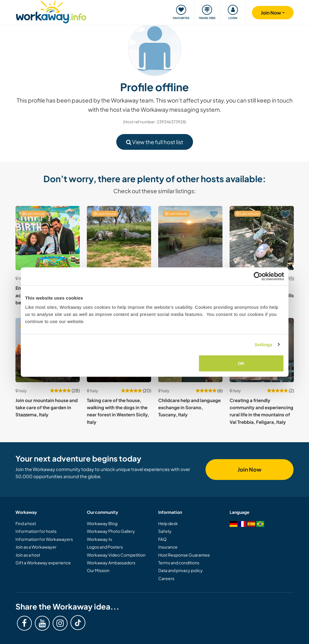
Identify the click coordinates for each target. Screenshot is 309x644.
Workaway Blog (102, 523)
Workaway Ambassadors (111, 563)
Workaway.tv (99, 539)
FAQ (162, 539)
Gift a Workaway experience (43, 563)
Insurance (168, 547)
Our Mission (98, 570)
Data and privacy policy (181, 570)
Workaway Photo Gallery (111, 531)
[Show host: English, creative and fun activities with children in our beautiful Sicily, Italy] (48, 238)
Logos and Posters (105, 547)
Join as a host (28, 555)
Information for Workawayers (44, 539)
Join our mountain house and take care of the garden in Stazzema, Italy (47, 407)
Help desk (168, 523)
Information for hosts (36, 531)
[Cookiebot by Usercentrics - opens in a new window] (258, 276)
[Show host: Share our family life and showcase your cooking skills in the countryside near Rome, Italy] (262, 238)
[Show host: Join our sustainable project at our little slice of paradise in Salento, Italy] (119, 238)
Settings (263, 344)
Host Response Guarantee (184, 555)
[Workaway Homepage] (51, 11)
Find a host (26, 523)
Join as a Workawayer (36, 547)
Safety (165, 531)
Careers (166, 578)
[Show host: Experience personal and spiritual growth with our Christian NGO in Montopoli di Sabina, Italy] (190, 238)
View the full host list (155, 142)
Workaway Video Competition (116, 555)
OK (241, 363)
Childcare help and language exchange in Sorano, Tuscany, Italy (189, 407)
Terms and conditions (179, 563)
